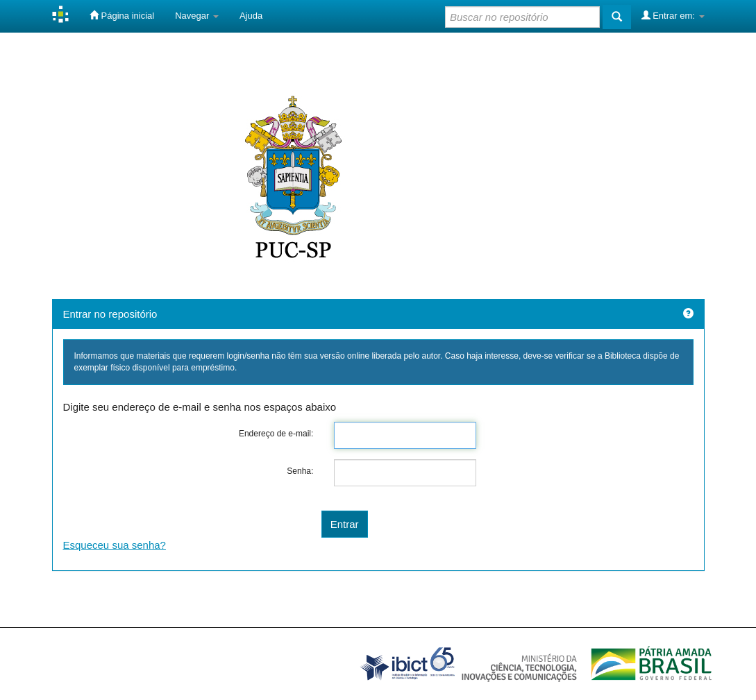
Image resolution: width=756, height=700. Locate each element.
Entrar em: (673, 15)
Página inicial (122, 15)
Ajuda (251, 16)
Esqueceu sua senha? (115, 545)
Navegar (197, 16)
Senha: (300, 471)
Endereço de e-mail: (276, 434)
